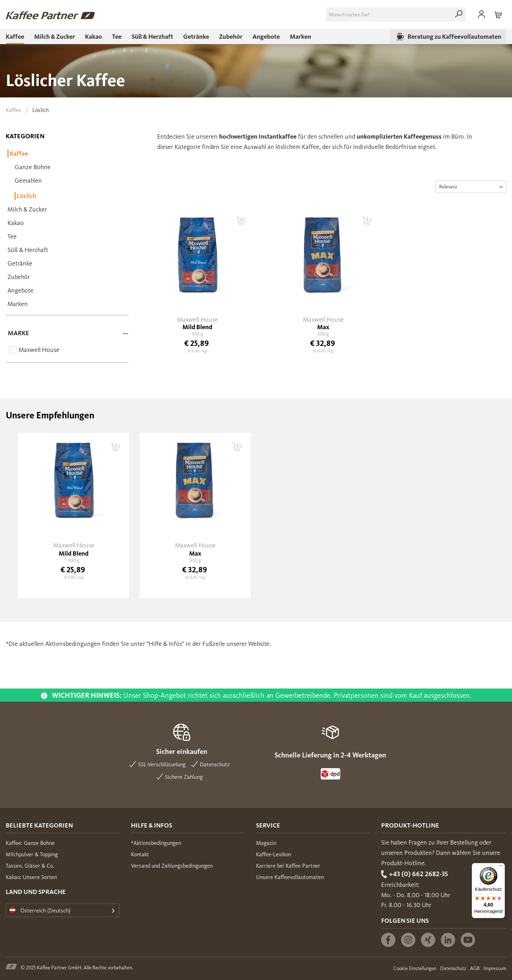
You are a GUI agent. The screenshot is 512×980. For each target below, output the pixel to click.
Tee (12, 236)
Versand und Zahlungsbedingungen (172, 866)
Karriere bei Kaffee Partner (288, 866)
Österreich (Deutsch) (40, 911)
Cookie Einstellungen (415, 968)
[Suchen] (459, 15)
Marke (18, 333)
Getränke (20, 263)
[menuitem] (396, 15)
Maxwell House (39, 350)
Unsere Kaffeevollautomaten (290, 877)
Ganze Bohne (33, 167)
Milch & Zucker (27, 209)
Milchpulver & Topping (32, 854)
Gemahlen (28, 181)
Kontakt (140, 854)
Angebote (20, 290)
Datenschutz (453, 968)
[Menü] (501, 867)
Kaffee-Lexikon (273, 854)
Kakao (16, 223)
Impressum (495, 968)
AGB (475, 968)
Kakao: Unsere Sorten (31, 877)
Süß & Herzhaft (28, 250)
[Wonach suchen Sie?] (396, 15)
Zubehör (19, 277)
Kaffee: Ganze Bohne (30, 843)
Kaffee (18, 154)
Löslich (26, 196)
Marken (18, 304)
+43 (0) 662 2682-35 (418, 874)
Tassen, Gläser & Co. (30, 866)
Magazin (266, 843)
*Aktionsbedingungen (156, 843)
